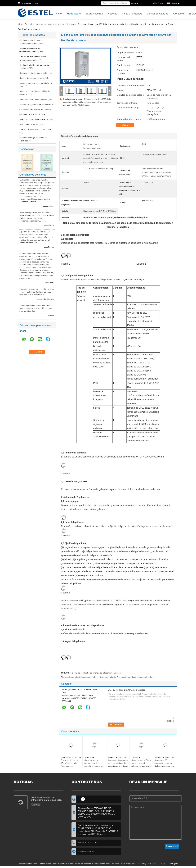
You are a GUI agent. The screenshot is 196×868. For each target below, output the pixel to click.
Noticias (112, 13)
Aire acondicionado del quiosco (33, 99)
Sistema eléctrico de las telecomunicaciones (56, 24)
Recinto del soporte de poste (32, 78)
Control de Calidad (158, 13)
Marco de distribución (29, 124)
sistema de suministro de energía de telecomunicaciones (96, 673)
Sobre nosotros (94, 13)
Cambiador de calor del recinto (33, 109)
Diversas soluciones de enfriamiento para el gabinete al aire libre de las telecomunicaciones (47, 799)
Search (134, 4)
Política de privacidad (28, 864)
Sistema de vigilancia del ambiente (35, 104)
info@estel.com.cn (30, 3)
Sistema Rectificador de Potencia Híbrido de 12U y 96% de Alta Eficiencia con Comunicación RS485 (71, 763)
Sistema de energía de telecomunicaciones (136, 677)
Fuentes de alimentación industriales (36, 129)
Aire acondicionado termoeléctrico (35, 119)
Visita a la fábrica (132, 13)
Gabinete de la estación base (32, 114)
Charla (127, 125)
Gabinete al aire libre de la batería (34, 73)
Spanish (175, 3)
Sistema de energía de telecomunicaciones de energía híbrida (88, 677)
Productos (72, 13)
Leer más (36, 805)
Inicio (59, 13)
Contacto (179, 13)
